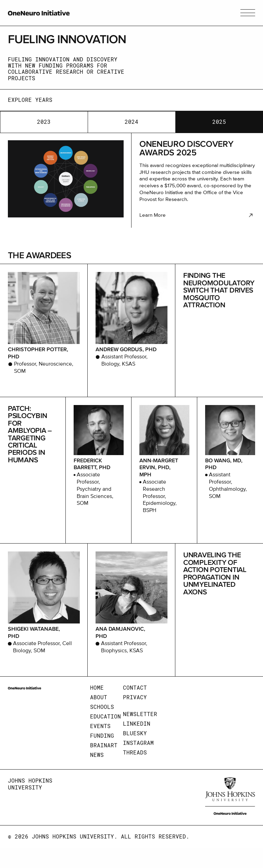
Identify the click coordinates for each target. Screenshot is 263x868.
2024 (131, 122)
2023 (44, 122)
